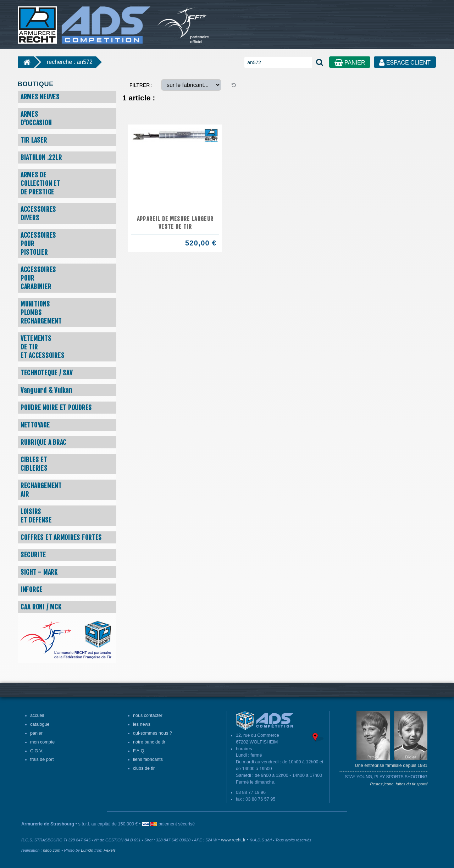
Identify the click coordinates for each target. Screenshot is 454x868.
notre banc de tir (149, 742)
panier (36, 733)
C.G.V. (37, 751)
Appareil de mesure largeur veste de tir (175, 223)
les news (142, 724)
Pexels (110, 850)
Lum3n (87, 850)
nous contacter (148, 715)
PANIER (350, 63)
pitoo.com (52, 850)
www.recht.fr (233, 840)
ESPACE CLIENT (405, 63)
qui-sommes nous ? (153, 733)
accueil (37, 715)
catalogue (40, 724)
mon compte (42, 742)
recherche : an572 (70, 62)
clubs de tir (144, 768)
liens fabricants (148, 759)
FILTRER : (141, 85)
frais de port (42, 759)
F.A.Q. (139, 751)
